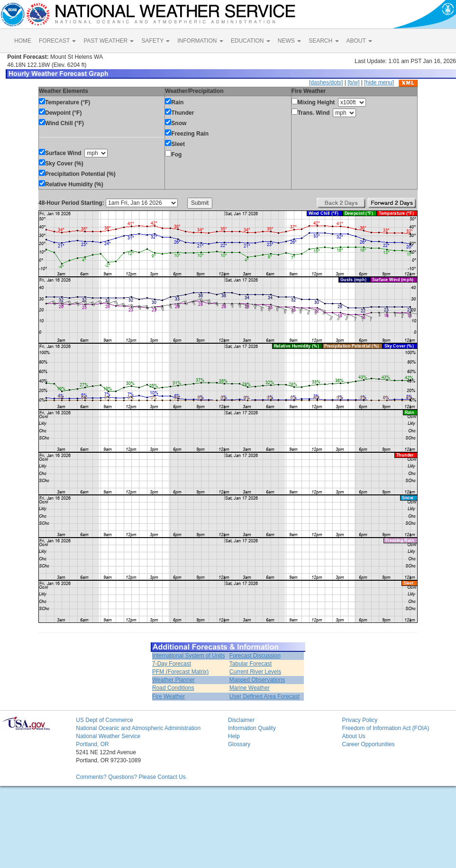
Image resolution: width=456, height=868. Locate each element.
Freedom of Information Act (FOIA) (385, 728)
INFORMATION (200, 41)
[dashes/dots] (326, 82)
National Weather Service (108, 736)
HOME (23, 41)
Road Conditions (173, 688)
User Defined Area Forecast (264, 696)
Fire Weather (169, 696)
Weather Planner (173, 680)
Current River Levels (255, 672)
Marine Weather (250, 688)
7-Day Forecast (172, 664)
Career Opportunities (368, 744)
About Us (353, 736)
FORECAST (57, 41)
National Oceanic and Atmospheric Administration (138, 728)
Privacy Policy (360, 720)
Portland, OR (92, 744)
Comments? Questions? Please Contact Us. (132, 777)
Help (234, 736)
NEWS (289, 41)
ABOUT (359, 41)
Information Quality (252, 728)
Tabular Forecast (251, 664)
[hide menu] (379, 82)
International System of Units (188, 656)
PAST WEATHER (109, 41)
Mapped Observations (257, 680)
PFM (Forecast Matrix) (180, 672)
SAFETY (155, 41)
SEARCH (324, 41)
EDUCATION (251, 41)
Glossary (239, 744)
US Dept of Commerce (105, 720)
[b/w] (353, 82)
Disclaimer (241, 720)
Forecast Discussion (255, 656)
